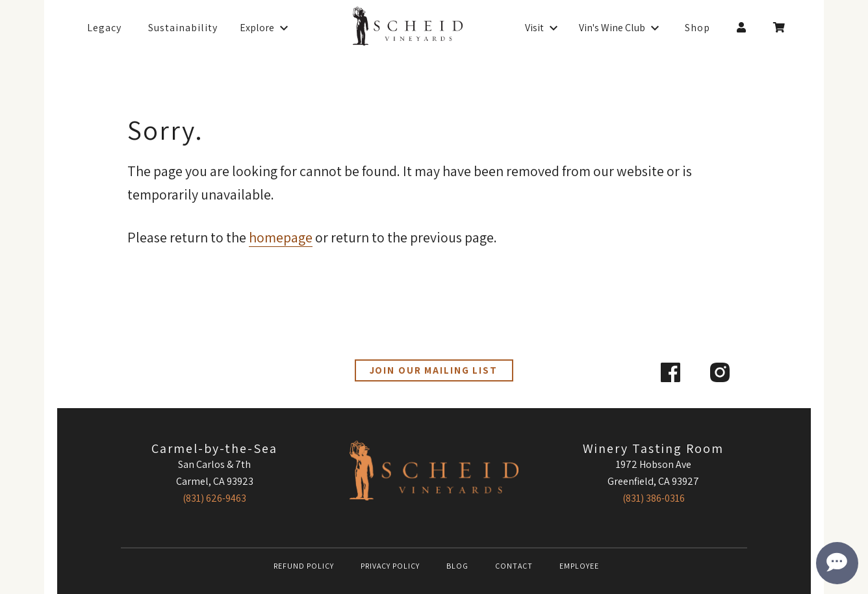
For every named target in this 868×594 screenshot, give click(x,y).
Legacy (104, 28)
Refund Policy (304, 566)
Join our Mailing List (434, 370)
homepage (281, 237)
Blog (457, 566)
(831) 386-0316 (654, 498)
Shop (697, 28)
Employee (579, 566)
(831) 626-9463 (214, 498)
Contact (514, 566)
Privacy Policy (390, 566)
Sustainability (183, 28)
